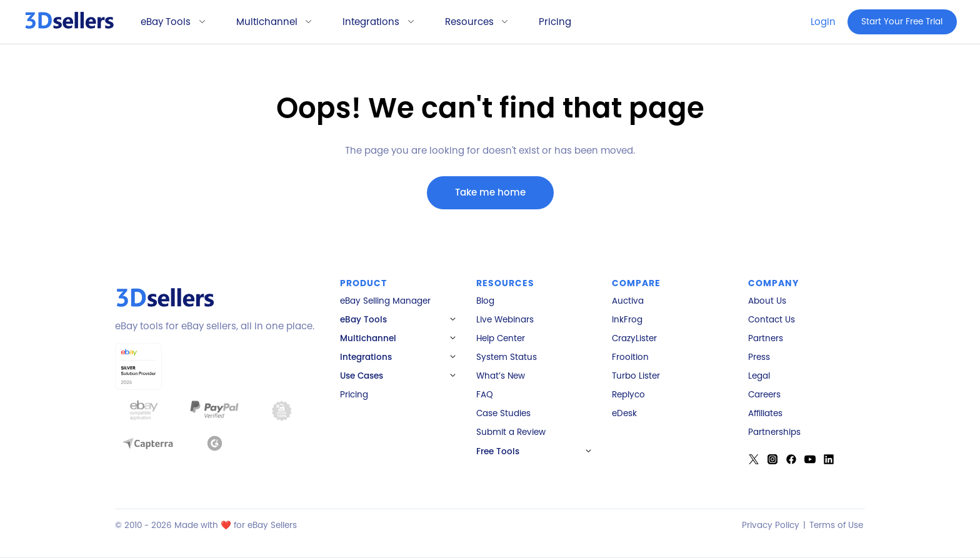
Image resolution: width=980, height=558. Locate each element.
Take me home (490, 192)
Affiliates (765, 414)
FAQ (485, 395)
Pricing (555, 22)
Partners (766, 339)
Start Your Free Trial (902, 22)
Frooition (630, 357)
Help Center (501, 339)
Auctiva (628, 301)
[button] (168, 22)
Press (759, 357)
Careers (764, 395)
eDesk (624, 414)
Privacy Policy (771, 525)
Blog (485, 301)
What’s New (501, 376)
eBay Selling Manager (385, 301)
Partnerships (774, 432)
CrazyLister (634, 339)
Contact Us (772, 320)
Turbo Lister (636, 376)
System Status (507, 357)
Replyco (628, 395)
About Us (767, 301)
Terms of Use (836, 525)
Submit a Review (511, 432)
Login (823, 22)
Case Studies (503, 414)
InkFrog (627, 320)
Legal (759, 376)
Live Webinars (505, 320)
